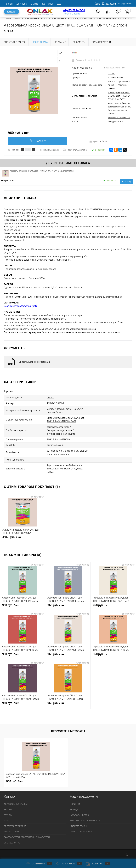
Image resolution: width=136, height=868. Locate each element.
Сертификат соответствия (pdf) (20, 306)
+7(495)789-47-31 (74, 10)
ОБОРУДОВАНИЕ (12, 842)
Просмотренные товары (68, 730)
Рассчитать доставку (75, 150)
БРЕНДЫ (74, 809)
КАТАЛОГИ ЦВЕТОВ (79, 814)
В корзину (37, 141)
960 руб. (8, 180)
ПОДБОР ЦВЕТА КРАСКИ (82, 831)
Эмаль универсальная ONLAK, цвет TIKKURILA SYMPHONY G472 (119, 96)
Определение (125, 4)
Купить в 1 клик (99, 141)
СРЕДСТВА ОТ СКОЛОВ (15, 825)
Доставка (22, 4)
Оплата (34, 4)
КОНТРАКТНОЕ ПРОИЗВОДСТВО (86, 820)
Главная (8, 4)
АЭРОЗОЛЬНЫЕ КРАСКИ (16, 803)
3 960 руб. (23, 538)
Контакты (48, 4)
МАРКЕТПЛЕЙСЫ (78, 825)
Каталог (11, 12)
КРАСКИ (8, 809)
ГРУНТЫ (8, 814)
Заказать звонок (72, 14)
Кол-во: (15, 150)
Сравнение (39, 864)
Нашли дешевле (49, 150)
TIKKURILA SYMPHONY (119, 118)
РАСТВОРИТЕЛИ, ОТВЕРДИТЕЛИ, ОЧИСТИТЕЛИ (27, 836)
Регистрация (109, 3)
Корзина (98, 864)
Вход (97, 3)
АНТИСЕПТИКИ (11, 831)
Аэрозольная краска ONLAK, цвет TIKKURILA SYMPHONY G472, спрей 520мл (65, 468)
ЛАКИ (7, 820)
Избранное (69, 864)
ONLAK (111, 73)
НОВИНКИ (75, 803)
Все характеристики (115, 68)
